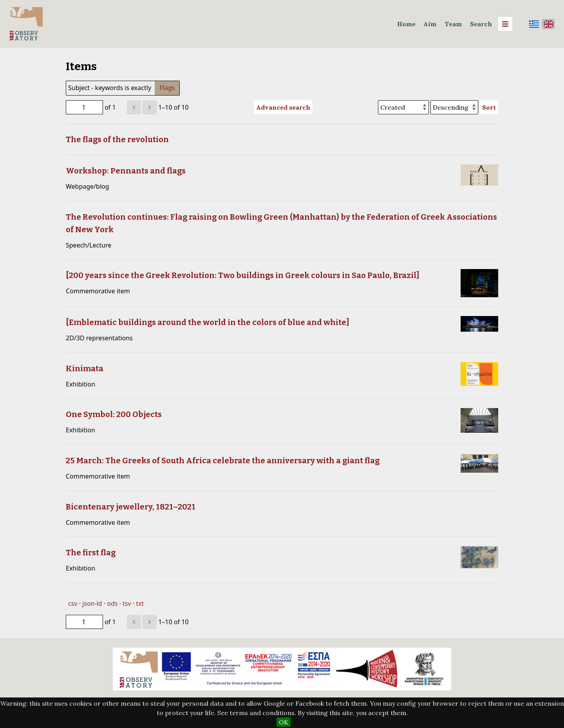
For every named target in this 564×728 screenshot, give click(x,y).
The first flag (91, 553)
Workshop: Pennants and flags (126, 171)
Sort (489, 107)
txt (140, 603)
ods (112, 603)
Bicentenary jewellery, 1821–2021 (131, 507)
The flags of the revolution (117, 139)
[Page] (84, 107)
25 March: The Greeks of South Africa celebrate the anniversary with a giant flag (223, 461)
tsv (127, 603)
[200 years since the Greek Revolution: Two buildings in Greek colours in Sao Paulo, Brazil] (243, 275)
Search (481, 24)
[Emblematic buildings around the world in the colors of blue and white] (208, 322)
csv (73, 603)
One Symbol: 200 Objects (114, 414)
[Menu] (505, 24)
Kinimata (85, 369)
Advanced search (283, 107)
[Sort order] (454, 107)
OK (284, 722)
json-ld (92, 603)
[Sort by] (403, 107)
